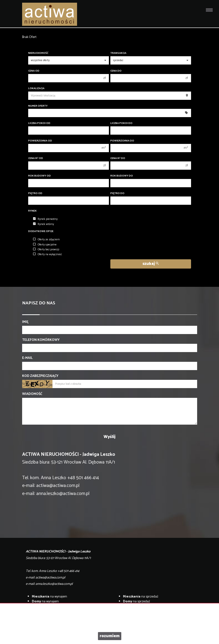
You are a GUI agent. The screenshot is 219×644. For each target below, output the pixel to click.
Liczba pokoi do (121, 123)
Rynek (32, 211)
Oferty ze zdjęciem (46, 240)
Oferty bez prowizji (46, 250)
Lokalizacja (36, 89)
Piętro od (35, 193)
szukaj (151, 264)
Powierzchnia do (122, 141)
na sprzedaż (141, 597)
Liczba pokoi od (39, 123)
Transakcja (118, 53)
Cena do (116, 71)
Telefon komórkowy (41, 340)
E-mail (27, 358)
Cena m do (118, 158)
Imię (25, 322)
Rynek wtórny (44, 224)
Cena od (34, 71)
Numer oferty (38, 106)
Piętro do (117, 193)
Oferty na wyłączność (48, 254)
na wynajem (49, 597)
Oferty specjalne (45, 245)
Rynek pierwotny (45, 219)
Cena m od (36, 158)
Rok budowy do (122, 176)
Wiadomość (32, 394)
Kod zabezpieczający (40, 376)
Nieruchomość (38, 53)
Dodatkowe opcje (41, 231)
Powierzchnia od (40, 141)
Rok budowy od (39, 176)
